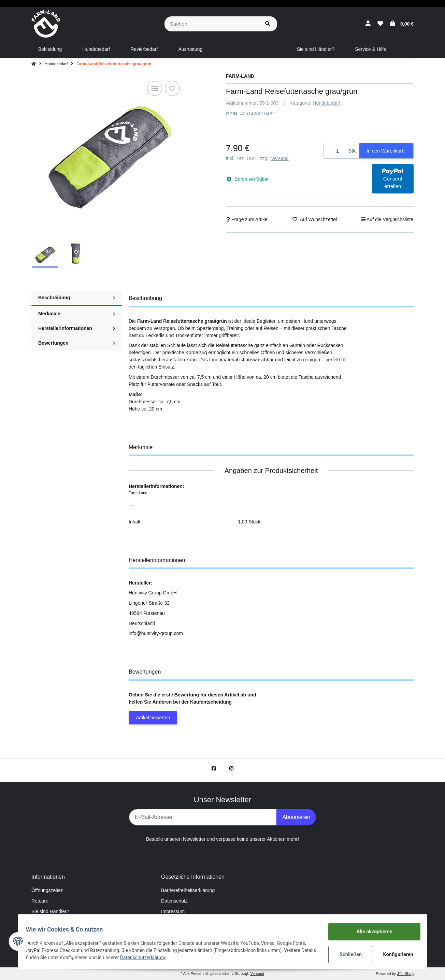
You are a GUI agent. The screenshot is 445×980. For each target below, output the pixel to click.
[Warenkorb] (402, 24)
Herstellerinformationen (77, 328)
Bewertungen (77, 343)
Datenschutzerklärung (162, 958)
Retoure (40, 901)
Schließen (348, 954)
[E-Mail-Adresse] (203, 817)
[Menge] (335, 151)
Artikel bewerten (153, 718)
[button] (368, 24)
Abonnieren (296, 817)
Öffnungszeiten (47, 890)
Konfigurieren (396, 954)
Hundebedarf (326, 103)
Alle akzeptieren (371, 932)
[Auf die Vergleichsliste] (155, 88)
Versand (280, 158)
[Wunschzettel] (380, 24)
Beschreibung (77, 298)
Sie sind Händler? (50, 911)
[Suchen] (211, 24)
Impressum (173, 911)
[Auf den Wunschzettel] (172, 88)
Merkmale (77, 314)
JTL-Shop (405, 974)
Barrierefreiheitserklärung (188, 890)
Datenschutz (174, 901)
